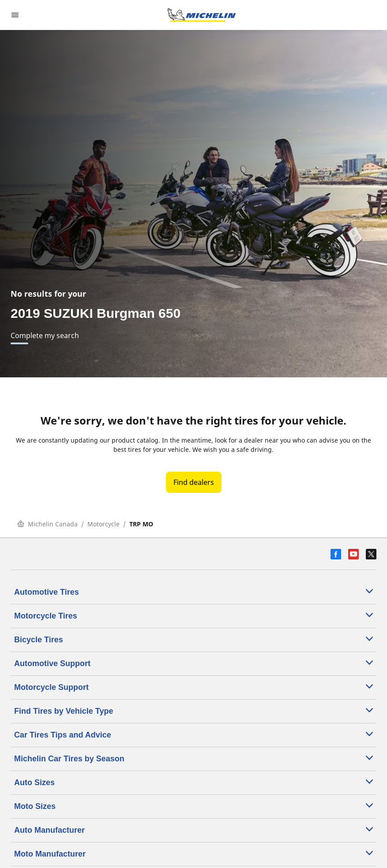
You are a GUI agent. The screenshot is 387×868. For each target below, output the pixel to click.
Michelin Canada (47, 524)
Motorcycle (103, 524)
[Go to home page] (202, 15)
